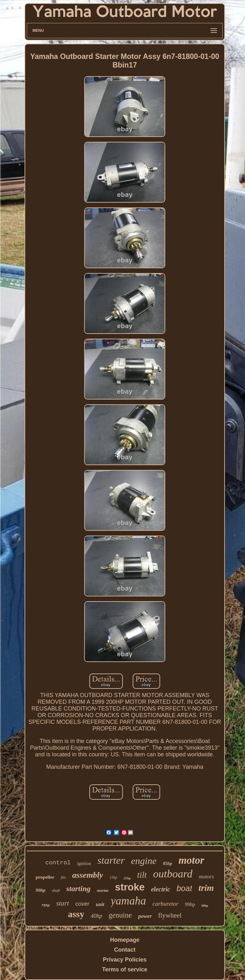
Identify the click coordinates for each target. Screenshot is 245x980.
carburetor (166, 904)
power (145, 916)
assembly (88, 875)
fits (63, 877)
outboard (173, 874)
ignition (84, 864)
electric (160, 889)
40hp (96, 916)
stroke (130, 887)
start (63, 903)
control (58, 863)
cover (82, 904)
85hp (168, 864)
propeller (45, 877)
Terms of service (125, 969)
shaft (56, 890)
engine (144, 861)
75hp (45, 905)
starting (78, 889)
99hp (190, 904)
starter (111, 860)
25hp (127, 878)
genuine (120, 915)
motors (206, 877)
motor (191, 860)
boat (184, 888)
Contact (125, 950)
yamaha (128, 901)
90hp (41, 890)
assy (76, 914)
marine (103, 890)
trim (206, 888)
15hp (113, 877)
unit (100, 904)
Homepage (125, 940)
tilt (142, 875)
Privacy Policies (125, 960)
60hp (205, 906)
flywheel (170, 915)
